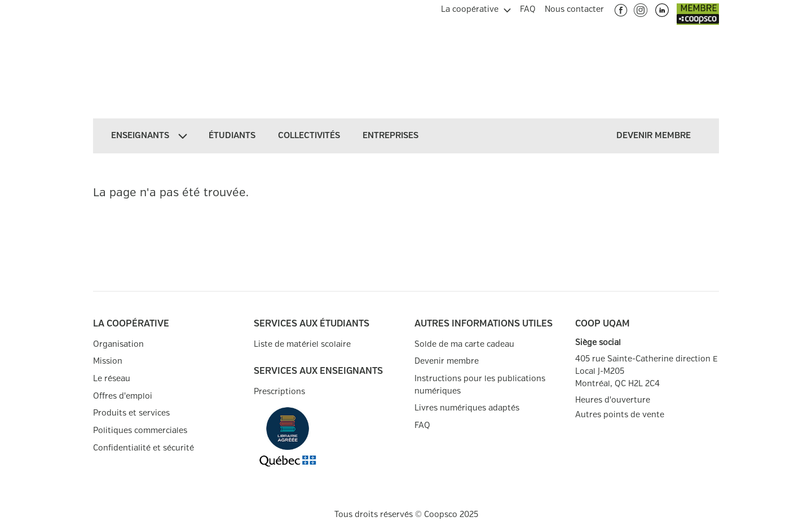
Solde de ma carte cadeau (464, 344)
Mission (108, 361)
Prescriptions (279, 392)
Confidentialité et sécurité (144, 448)
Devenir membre (447, 361)
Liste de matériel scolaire (302, 344)
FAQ (422, 425)
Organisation (118, 344)
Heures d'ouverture (613, 400)
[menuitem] (476, 8)
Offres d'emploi (123, 396)
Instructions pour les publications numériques (480, 385)
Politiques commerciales (140, 431)
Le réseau (112, 379)
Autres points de (620, 415)
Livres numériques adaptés (467, 408)
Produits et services (131, 413)
